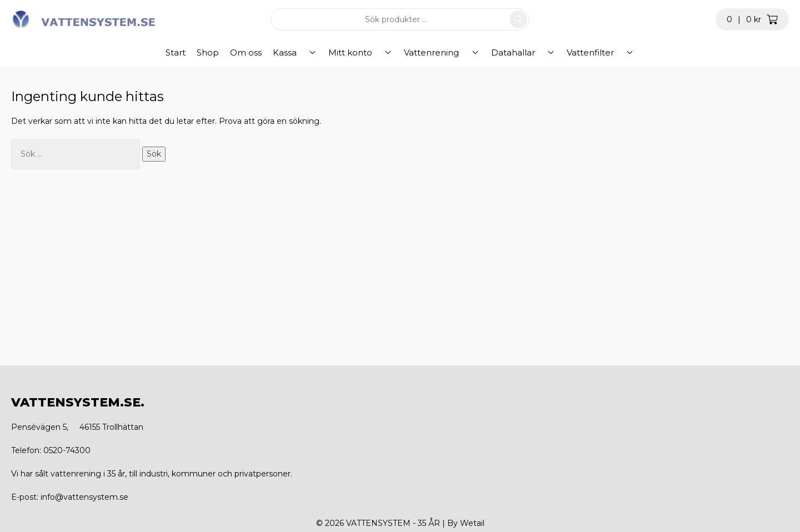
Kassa (316, 52)
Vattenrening (438, 52)
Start (207, 52)
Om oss (277, 52)
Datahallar (507, 52)
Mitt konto (369, 52)
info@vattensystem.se (84, 497)
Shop (239, 52)
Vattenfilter (572, 52)
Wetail (472, 523)
